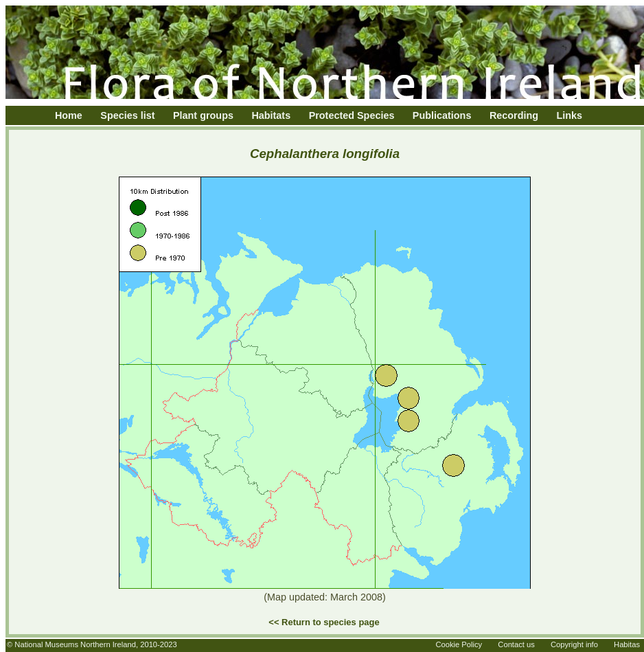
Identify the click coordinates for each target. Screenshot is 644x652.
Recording (514, 115)
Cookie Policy (459, 644)
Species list (127, 115)
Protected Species (352, 115)
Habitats (271, 115)
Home (69, 115)
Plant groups (203, 115)
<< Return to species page (324, 622)
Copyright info (574, 644)
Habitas (627, 644)
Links (570, 115)
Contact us (516, 644)
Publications (442, 115)
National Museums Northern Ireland (75, 644)
